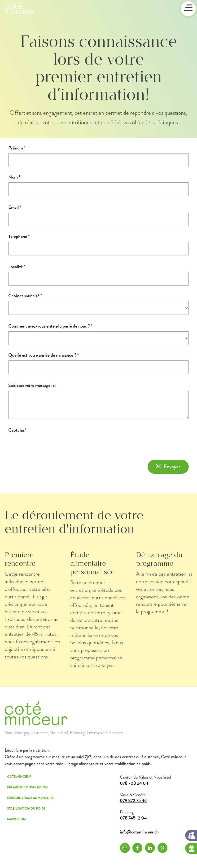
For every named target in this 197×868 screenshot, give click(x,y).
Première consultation (27, 787)
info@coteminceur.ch (139, 832)
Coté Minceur (19, 777)
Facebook (137, 848)
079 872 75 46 (133, 801)
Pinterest (162, 848)
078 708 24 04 (134, 783)
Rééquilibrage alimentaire (30, 798)
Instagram (125, 848)
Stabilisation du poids (26, 809)
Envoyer (172, 467)
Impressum (16, 819)
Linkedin (150, 848)
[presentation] (44, 445)
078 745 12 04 (133, 818)
